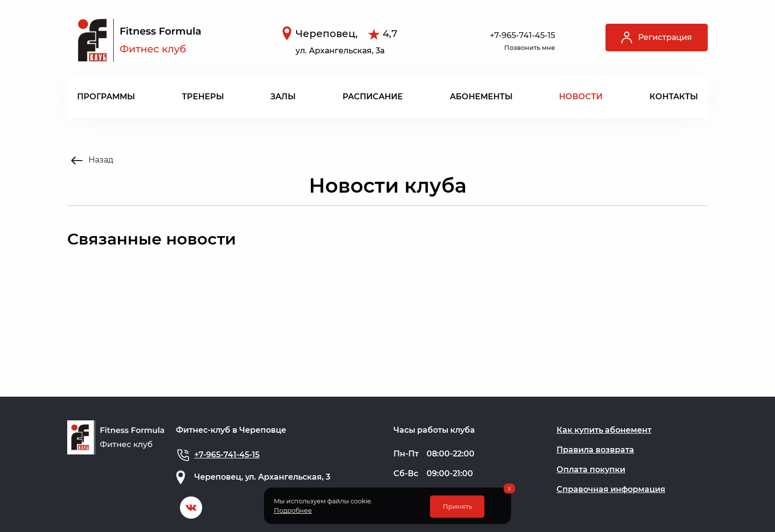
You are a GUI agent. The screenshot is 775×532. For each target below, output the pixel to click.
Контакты (674, 97)
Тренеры (203, 97)
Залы (283, 97)
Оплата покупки (591, 470)
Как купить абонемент (604, 430)
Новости (581, 97)
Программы (106, 97)
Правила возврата (595, 450)
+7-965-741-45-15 (522, 35)
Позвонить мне (530, 48)
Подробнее (293, 511)
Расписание (373, 97)
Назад (92, 160)
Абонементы (481, 97)
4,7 (390, 34)
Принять (457, 507)
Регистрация (657, 38)
